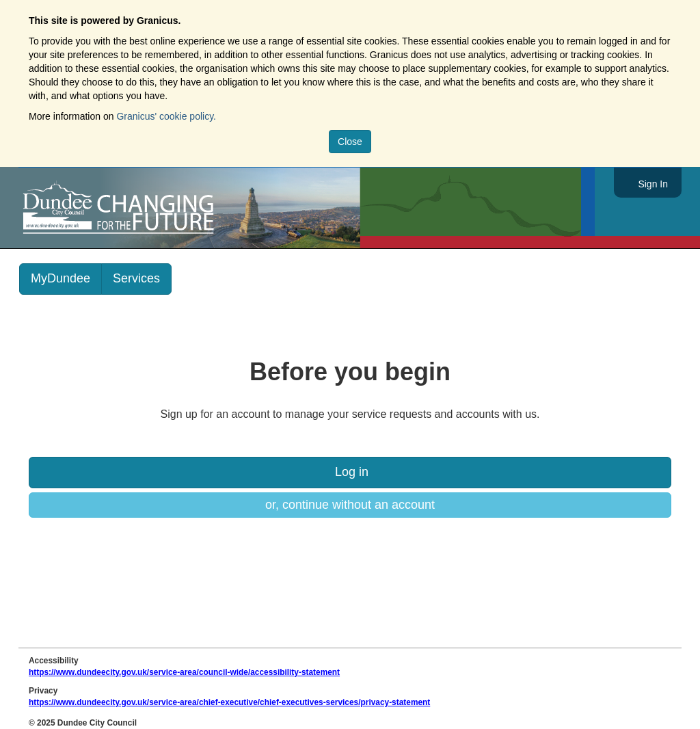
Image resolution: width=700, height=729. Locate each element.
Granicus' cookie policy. (166, 116)
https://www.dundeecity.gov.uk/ (180, 208)
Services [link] (136, 278)
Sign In (653, 184)
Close (350, 142)
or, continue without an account (350, 505)
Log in (350, 472)
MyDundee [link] (60, 278)
